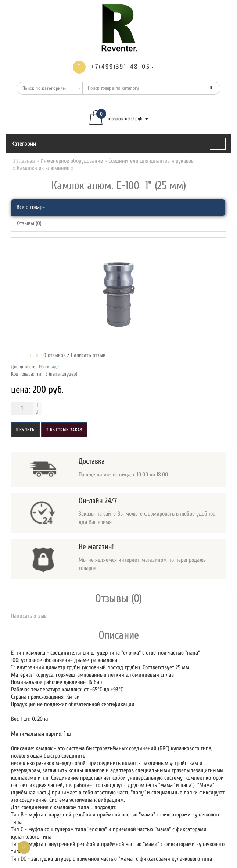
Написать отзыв (88, 355)
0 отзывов (53, 355)
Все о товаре (31, 207)
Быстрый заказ (64, 430)
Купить (25, 430)
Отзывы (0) (29, 223)
